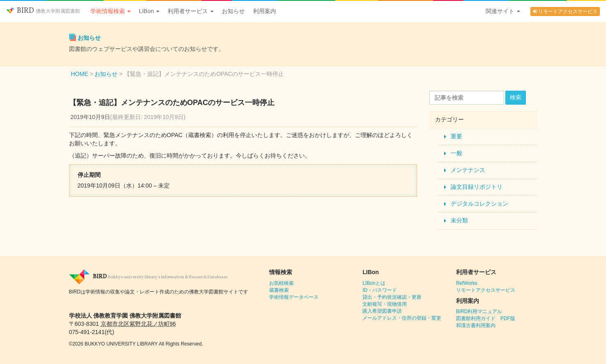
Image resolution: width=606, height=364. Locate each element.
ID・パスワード (380, 290)
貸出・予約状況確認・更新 (392, 297)
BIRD (43, 11)
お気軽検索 (281, 283)
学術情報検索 (111, 11)
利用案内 (265, 11)
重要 (456, 136)
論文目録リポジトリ (477, 187)
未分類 (459, 220)
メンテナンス (468, 170)
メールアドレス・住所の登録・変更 (402, 318)
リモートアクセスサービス (565, 11)
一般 (456, 153)
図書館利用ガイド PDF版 (486, 318)
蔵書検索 (279, 290)
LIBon (149, 11)
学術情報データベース (294, 297)
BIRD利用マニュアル (479, 311)
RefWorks (467, 283)
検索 (516, 97)
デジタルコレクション (479, 204)
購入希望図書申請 (382, 311)
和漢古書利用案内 (476, 325)
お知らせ (233, 11)
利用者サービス (191, 11)
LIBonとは (374, 283)
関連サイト (503, 11)
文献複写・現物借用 (385, 304)
